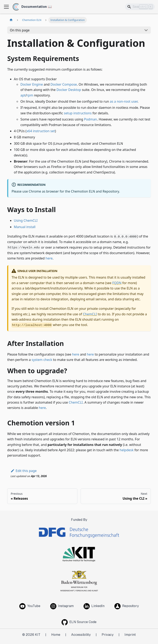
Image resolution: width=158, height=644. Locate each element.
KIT (38, 635)
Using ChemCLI (26, 220)
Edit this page (24, 471)
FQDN (117, 283)
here (49, 258)
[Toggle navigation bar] (6, 7)
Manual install (25, 227)
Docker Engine (32, 84)
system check (42, 360)
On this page (20, 30)
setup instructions (78, 113)
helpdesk (127, 450)
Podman (90, 119)
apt (23, 95)
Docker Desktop (69, 90)
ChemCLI (90, 314)
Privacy (108, 635)
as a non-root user (124, 101)
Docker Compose (64, 84)
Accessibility (81, 635)
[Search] (140, 7)
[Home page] (11, 20)
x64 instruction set (41, 131)
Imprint (130, 635)
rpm (30, 95)
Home (56, 635)
